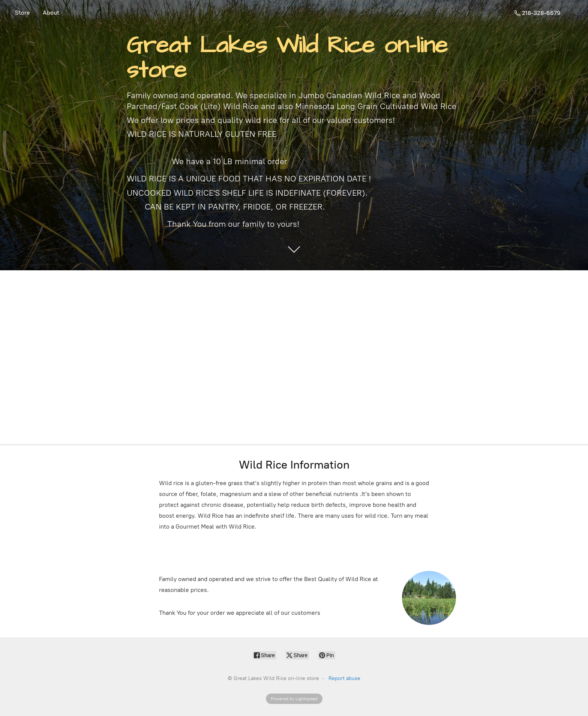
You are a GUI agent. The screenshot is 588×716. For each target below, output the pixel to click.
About (51, 13)
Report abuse (344, 678)
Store (22, 13)
